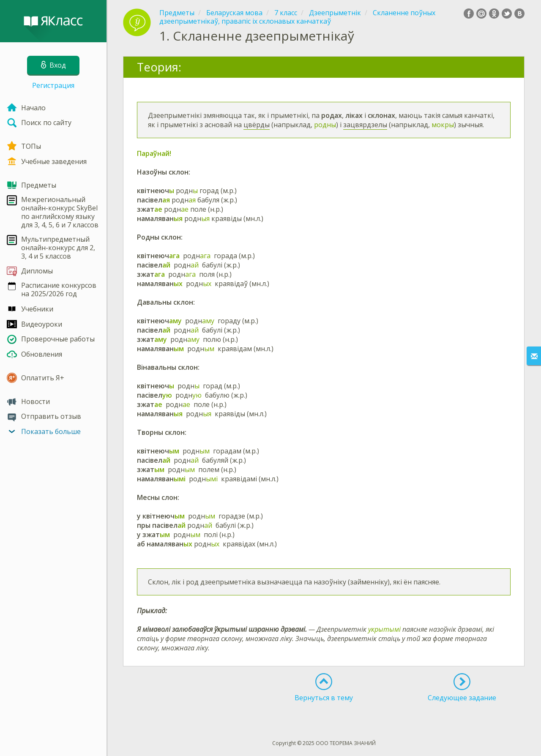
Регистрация (53, 85)
